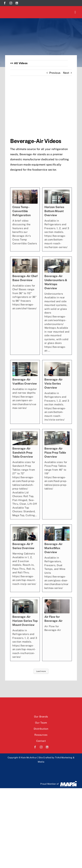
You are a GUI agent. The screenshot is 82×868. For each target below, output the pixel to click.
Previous (55, 73)
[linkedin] (17, 3)
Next (66, 73)
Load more (41, 671)
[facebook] (5, 3)
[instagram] (11, 3)
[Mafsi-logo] (68, 782)
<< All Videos (19, 63)
